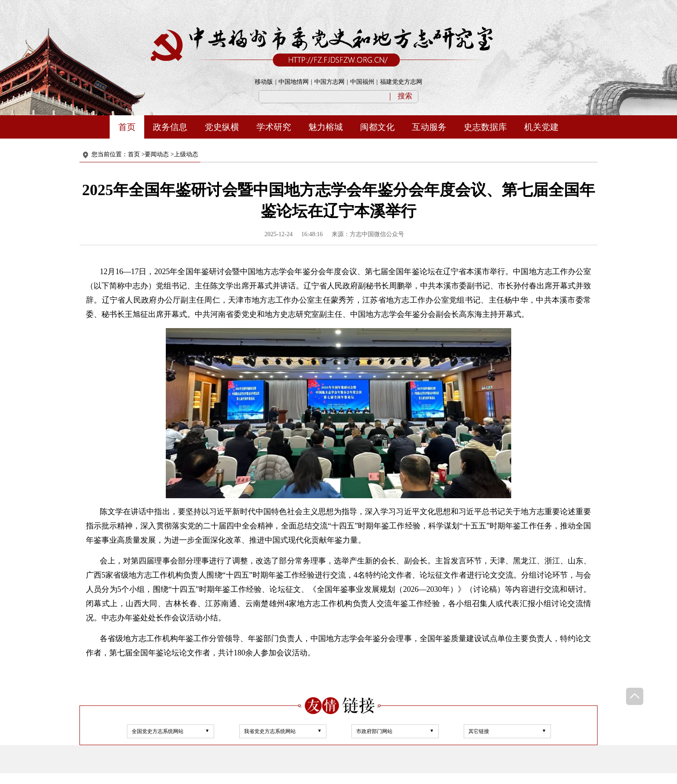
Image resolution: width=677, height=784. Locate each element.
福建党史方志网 (401, 82)
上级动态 (186, 154)
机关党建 (541, 127)
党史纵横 (222, 127)
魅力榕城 (326, 127)
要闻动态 (157, 154)
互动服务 (429, 127)
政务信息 (170, 127)
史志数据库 (485, 127)
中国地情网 (294, 82)
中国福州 (362, 82)
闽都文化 (377, 127)
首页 (127, 127)
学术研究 (274, 127)
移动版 (264, 82)
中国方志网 (329, 82)
